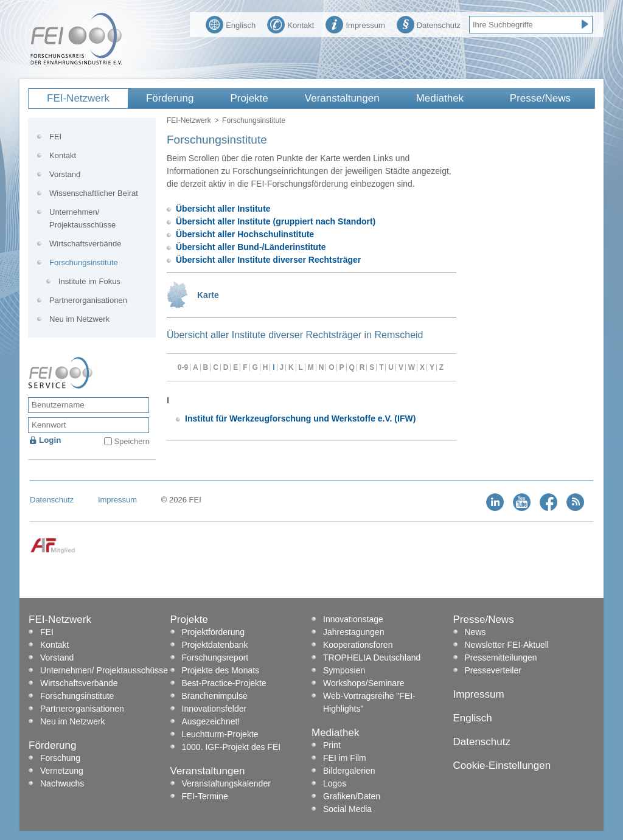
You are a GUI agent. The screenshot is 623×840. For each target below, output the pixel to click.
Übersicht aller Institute (223, 209)
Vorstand (65, 174)
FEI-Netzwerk (78, 98)
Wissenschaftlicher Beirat (94, 193)
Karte (208, 295)
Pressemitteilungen (501, 658)
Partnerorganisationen (88, 300)
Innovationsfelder (214, 709)
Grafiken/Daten (352, 796)
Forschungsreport (215, 658)
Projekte (249, 98)
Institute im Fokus (89, 281)
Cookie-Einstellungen (502, 765)
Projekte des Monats (221, 670)
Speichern (132, 441)
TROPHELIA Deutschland (372, 658)
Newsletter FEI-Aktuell (507, 645)
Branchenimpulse (215, 696)
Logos (335, 783)
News (475, 632)
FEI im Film (345, 758)
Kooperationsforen (358, 645)
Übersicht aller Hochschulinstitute (245, 234)
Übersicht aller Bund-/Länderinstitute (251, 247)
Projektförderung (214, 632)
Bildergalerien (349, 771)
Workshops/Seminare (364, 683)
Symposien (344, 670)
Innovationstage (353, 619)
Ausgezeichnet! (211, 721)
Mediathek (440, 98)
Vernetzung (62, 771)
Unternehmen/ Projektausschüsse (82, 218)
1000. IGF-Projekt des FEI (231, 747)
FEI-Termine (205, 796)
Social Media (347, 809)
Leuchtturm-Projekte (220, 734)
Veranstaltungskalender (226, 783)
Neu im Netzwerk (79, 319)
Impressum (355, 24)
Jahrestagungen (353, 632)
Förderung (170, 98)
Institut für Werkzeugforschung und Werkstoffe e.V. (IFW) (300, 418)
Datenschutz (429, 24)
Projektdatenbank (215, 645)
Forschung (60, 758)
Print (332, 745)
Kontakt (291, 24)
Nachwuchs (62, 783)
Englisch (231, 24)
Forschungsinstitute (84, 262)
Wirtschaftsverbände (85, 244)
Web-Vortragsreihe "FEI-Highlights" (369, 702)
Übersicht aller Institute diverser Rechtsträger (268, 260)
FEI (55, 137)
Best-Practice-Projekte (224, 683)
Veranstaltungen (342, 98)
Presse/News (540, 98)
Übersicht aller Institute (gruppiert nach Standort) (276, 221)
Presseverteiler (493, 670)
